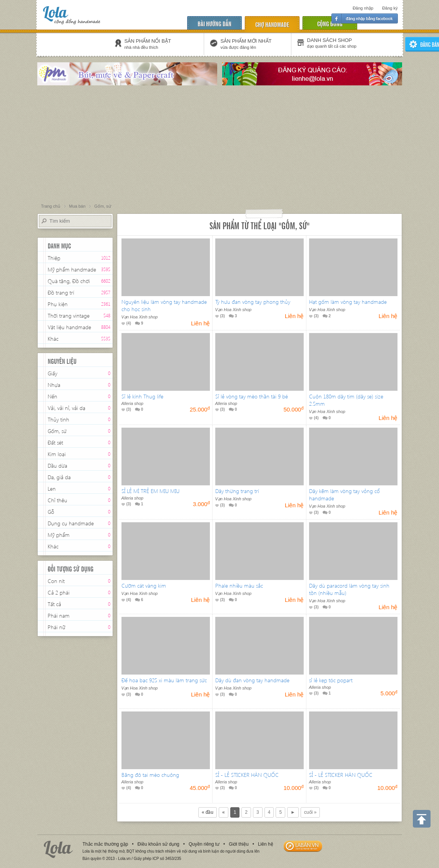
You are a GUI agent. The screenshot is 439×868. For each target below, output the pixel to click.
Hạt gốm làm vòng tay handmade (348, 302)
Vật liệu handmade (69, 327)
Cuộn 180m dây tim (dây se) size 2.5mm (346, 400)
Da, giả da (59, 477)
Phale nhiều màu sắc (239, 586)
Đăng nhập (363, 8)
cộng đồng (330, 23)
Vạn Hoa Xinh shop (140, 317)
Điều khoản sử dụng (158, 844)
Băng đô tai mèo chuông (150, 775)
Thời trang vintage (69, 316)
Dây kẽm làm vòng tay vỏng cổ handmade (344, 495)
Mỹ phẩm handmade (72, 269)
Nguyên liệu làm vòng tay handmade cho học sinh (164, 305)
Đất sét (55, 442)
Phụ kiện (58, 305)
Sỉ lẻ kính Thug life (142, 396)
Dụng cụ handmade (71, 523)
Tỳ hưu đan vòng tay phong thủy (253, 302)
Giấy (52, 373)
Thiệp (54, 258)
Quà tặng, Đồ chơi (69, 281)
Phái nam (59, 616)
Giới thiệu (239, 844)
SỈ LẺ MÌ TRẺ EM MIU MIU (150, 491)
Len (52, 489)
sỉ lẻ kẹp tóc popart (331, 680)
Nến (52, 396)
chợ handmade (272, 24)
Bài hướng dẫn (215, 23)
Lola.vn (58, 849)
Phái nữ (57, 627)
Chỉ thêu (57, 500)
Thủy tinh (58, 419)
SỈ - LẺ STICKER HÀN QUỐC (247, 775)
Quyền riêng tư (204, 844)
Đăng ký (390, 8)
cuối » (310, 812)
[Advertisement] (219, 145)
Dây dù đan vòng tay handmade (252, 680)
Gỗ (51, 512)
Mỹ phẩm (59, 535)
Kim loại (57, 454)
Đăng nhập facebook (365, 18)
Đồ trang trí (61, 293)
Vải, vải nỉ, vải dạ (67, 408)
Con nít (56, 581)
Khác (53, 339)
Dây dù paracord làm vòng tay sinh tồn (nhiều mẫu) (349, 589)
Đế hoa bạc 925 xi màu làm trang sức (164, 680)
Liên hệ (266, 844)
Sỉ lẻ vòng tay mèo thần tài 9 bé (252, 396)
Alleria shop (132, 403)
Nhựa (54, 385)
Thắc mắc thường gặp (106, 844)
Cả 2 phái (59, 592)
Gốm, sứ (57, 431)
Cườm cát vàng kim (144, 586)
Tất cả (54, 604)
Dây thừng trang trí (237, 491)
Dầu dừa (57, 466)
